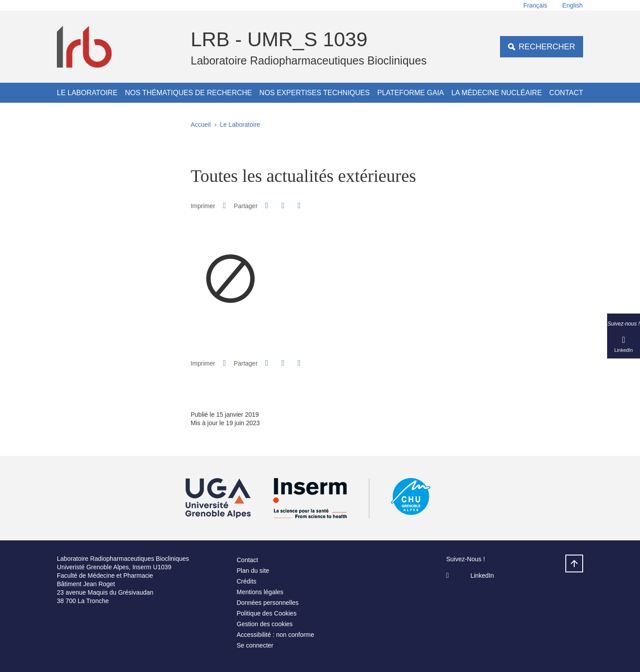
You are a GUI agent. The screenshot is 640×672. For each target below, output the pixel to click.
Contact (566, 93)
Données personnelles (268, 603)
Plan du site (253, 571)
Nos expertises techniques (315, 93)
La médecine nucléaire (496, 93)
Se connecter (255, 645)
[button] (267, 205)
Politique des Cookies (267, 613)
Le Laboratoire (87, 93)
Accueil (201, 125)
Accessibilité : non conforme (276, 635)
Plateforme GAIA (411, 93)
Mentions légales (260, 592)
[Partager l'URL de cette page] (299, 206)
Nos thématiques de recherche (188, 93)
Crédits (247, 581)
